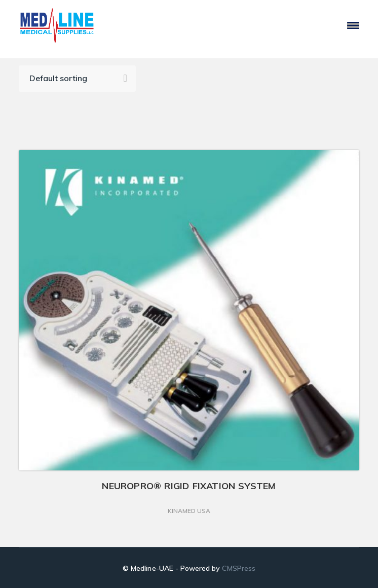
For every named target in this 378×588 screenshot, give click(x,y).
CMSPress (238, 568)
